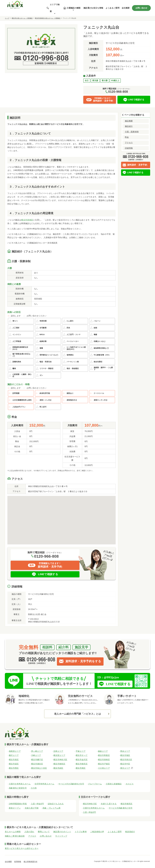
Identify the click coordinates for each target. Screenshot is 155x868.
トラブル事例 (81, 832)
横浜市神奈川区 (90, 804)
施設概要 (129, 121)
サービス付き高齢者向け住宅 (71, 784)
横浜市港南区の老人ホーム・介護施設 (48, 18)
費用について (44, 832)
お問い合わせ (141, 8)
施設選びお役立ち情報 (93, 8)
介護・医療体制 (132, 132)
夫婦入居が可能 (32, 808)
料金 (127, 137)
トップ (7, 18)
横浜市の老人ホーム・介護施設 (22, 18)
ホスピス (130, 784)
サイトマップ (61, 836)
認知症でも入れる (56, 804)
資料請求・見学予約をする (83, 661)
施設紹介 (129, 126)
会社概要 (126, 8)
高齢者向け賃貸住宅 (18, 788)
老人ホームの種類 (13, 832)
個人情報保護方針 (31, 862)
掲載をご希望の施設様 (15, 836)
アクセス (129, 143)
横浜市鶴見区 (127, 804)
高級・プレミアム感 (51, 808)
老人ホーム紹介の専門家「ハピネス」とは (77, 714)
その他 (34, 788)
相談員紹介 (130, 832)
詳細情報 (129, 148)
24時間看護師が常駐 (18, 804)
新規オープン (15, 808)
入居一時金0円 (37, 804)
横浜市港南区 (27, 220)
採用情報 (18, 862)
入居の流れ (29, 832)
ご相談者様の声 (97, 832)
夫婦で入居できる (109, 804)
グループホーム (95, 784)
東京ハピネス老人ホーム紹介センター (22, 848)
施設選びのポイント (62, 832)
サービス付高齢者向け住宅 (121, 808)
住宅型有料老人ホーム (45, 784)
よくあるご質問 (112, 8)
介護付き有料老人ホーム (20, 784)
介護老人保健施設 (114, 784)
